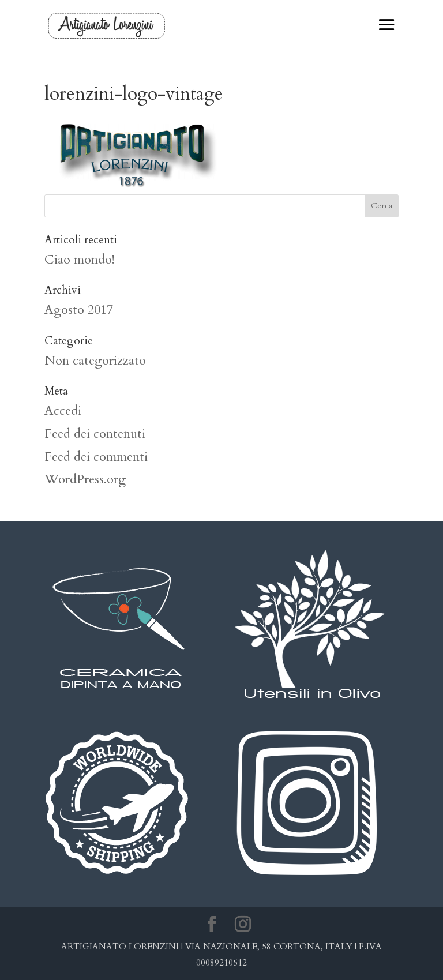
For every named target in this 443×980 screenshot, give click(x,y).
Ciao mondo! (80, 260)
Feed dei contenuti (95, 434)
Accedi (63, 411)
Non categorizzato (95, 361)
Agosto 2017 (79, 310)
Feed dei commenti (96, 457)
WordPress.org (85, 479)
